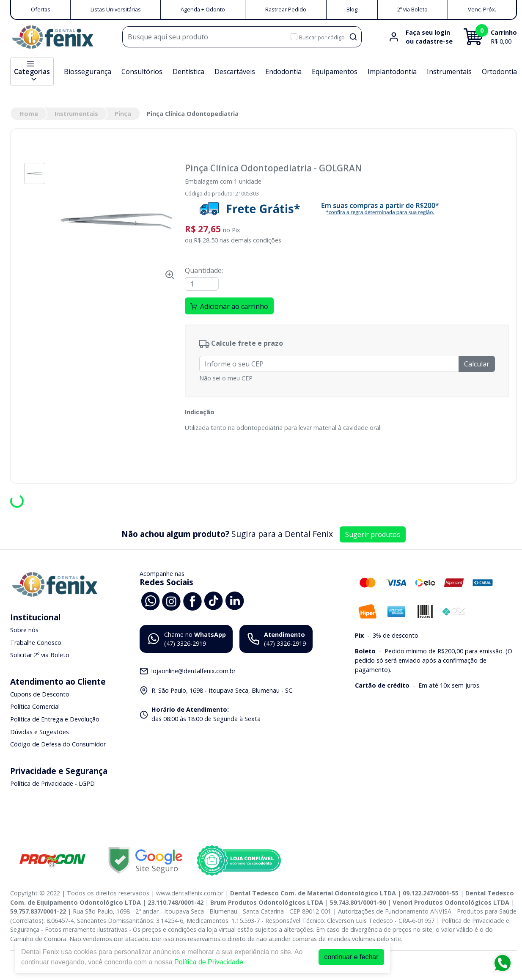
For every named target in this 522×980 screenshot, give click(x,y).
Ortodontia (499, 72)
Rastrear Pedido (286, 9)
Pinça (123, 114)
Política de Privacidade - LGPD (52, 783)
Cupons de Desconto (40, 694)
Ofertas (41, 9)
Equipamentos (335, 72)
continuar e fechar (351, 957)
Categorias (32, 72)
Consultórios (142, 72)
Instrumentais (449, 72)
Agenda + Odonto (203, 9)
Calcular (477, 364)
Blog (352, 9)
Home (29, 114)
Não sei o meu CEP (226, 378)
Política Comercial (35, 707)
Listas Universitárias (116, 9)
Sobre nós (24, 630)
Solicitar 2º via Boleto (40, 655)
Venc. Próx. (482, 9)
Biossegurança (88, 72)
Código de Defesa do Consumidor (58, 744)
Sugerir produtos (373, 534)
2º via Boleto (412, 9)
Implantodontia (392, 72)
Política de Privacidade (209, 962)
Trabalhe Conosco (36, 643)
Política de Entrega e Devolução (55, 719)
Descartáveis (235, 72)
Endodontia (283, 72)
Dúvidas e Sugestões (40, 732)
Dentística (188, 72)
